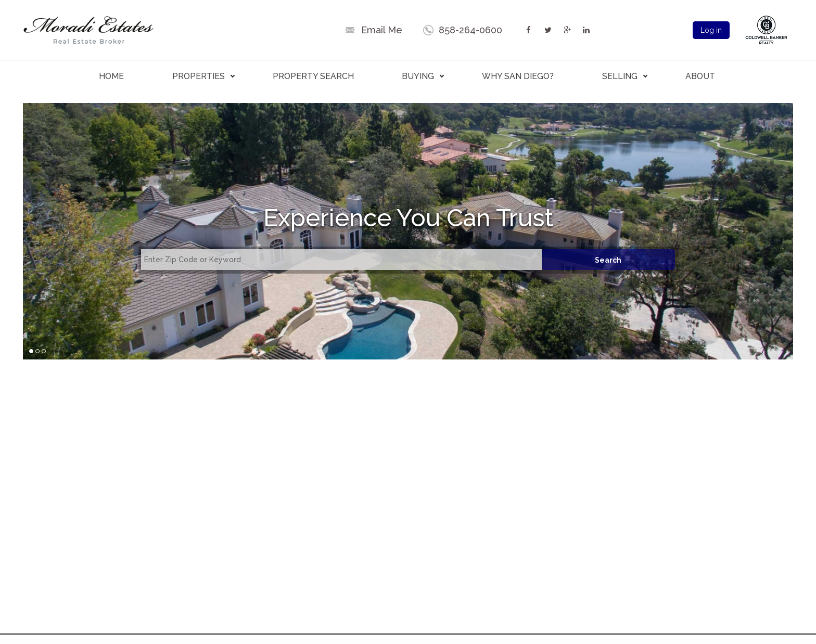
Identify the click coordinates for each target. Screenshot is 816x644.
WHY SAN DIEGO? (518, 76)
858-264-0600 (470, 30)
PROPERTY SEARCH (313, 76)
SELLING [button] (620, 76)
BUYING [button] (418, 76)
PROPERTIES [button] (199, 76)
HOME (111, 76)
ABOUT (700, 76)
